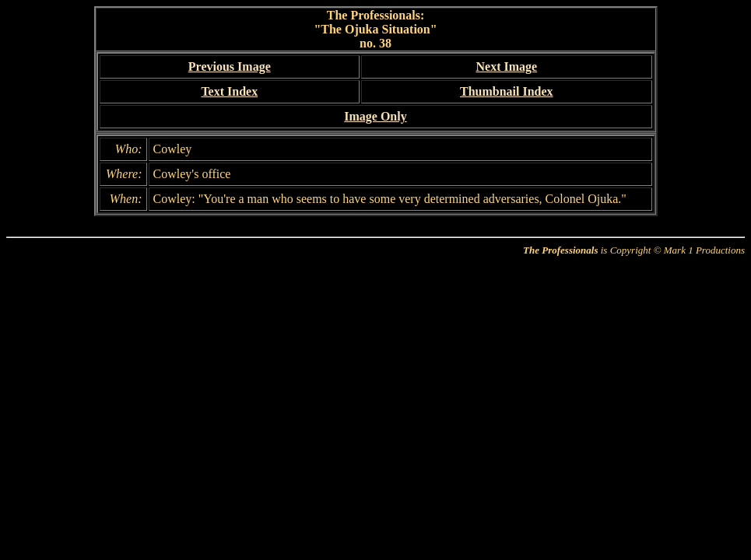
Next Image (506, 66)
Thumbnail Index (507, 91)
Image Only (375, 116)
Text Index (229, 91)
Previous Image (230, 66)
